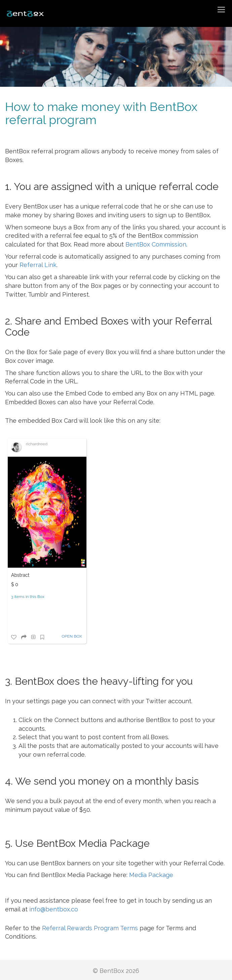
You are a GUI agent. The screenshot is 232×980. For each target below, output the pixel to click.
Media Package (151, 875)
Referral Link (38, 265)
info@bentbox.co (54, 909)
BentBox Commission (156, 244)
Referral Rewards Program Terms (90, 928)
